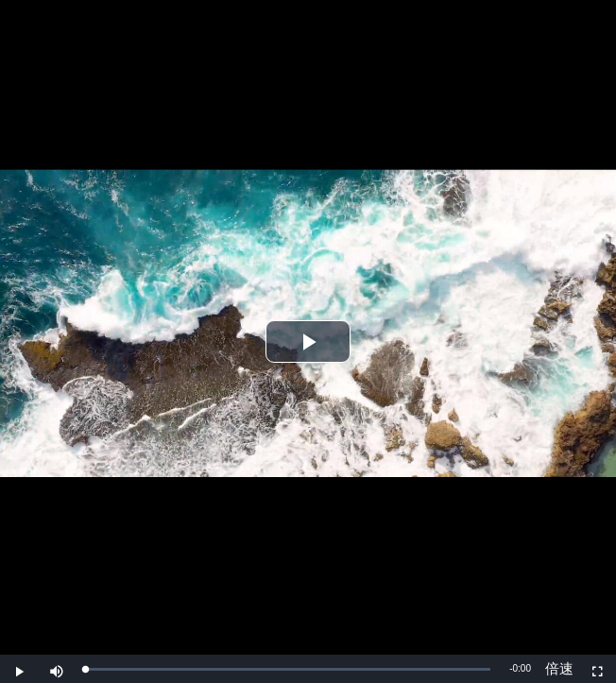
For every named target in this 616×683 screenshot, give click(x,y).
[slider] (288, 669)
